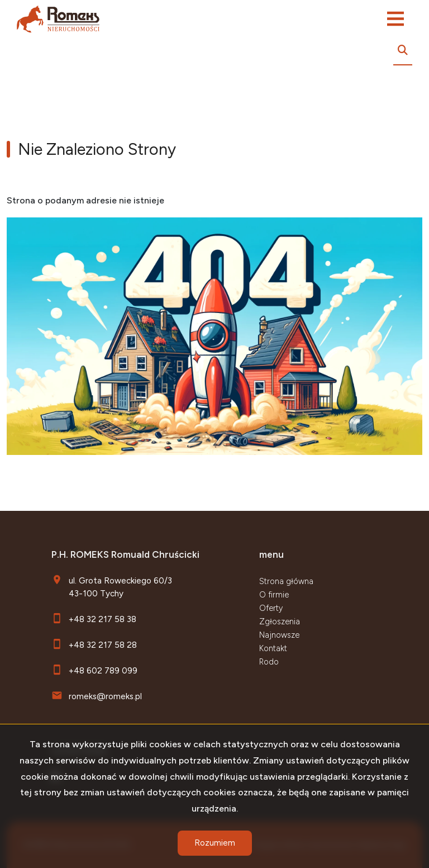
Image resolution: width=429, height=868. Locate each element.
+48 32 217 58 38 (103, 619)
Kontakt (273, 648)
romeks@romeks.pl (105, 696)
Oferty (271, 608)
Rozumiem (215, 843)
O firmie (274, 595)
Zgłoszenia (280, 622)
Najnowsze (279, 635)
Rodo (269, 662)
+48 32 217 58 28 (103, 645)
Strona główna (286, 581)
